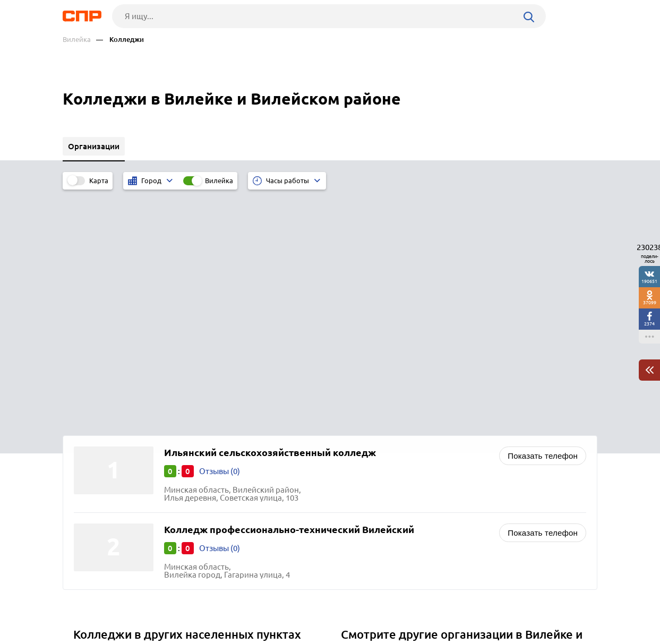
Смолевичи (98, 446)
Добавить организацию (550, 604)
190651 (649, 281)
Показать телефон (543, 219)
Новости (148, 605)
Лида (87, 420)
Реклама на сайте (223, 605)
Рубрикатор (82, 605)
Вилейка (77, 40)
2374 (649, 324)
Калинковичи (102, 433)
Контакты (301, 605)
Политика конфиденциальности (205, 636)
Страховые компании (385, 461)
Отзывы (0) (220, 234)
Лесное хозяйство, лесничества (404, 488)
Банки (356, 448)
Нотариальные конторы (390, 474)
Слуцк (88, 460)
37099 (650, 302)
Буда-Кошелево (106, 473)
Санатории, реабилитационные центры (419, 435)
